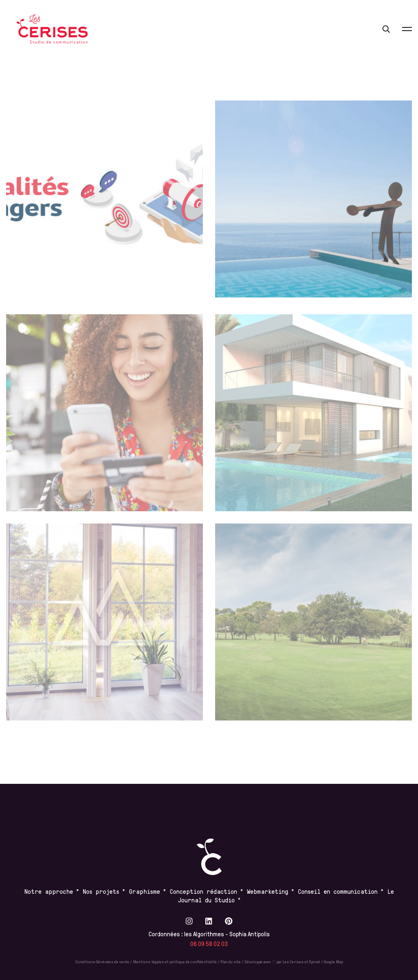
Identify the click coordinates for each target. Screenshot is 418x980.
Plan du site (231, 962)
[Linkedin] (209, 921)
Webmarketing (268, 891)
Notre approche (49, 891)
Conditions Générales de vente (102, 962)
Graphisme (145, 891)
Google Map (333, 962)
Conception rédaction (203, 891)
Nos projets (101, 891)
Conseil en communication (339, 891)
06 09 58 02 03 (209, 944)
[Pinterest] (229, 921)
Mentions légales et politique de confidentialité (175, 962)
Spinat (315, 962)
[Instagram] (189, 921)
